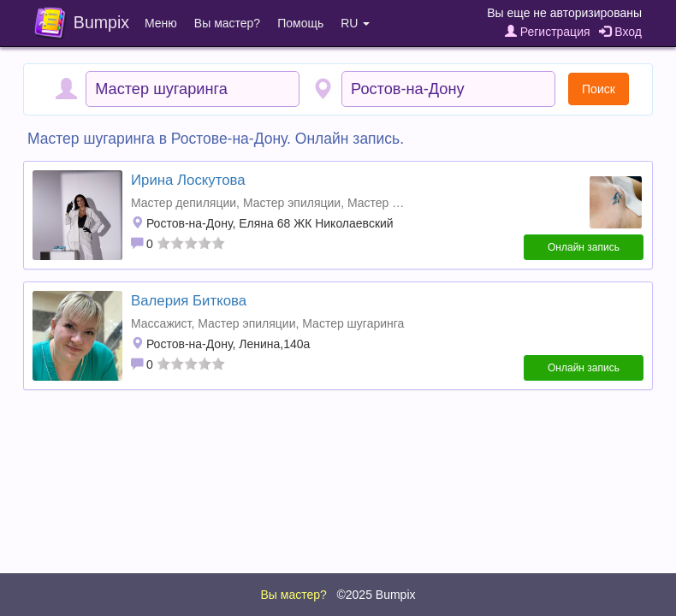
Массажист (161, 323)
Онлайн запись (584, 247)
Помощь (300, 23)
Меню (161, 23)
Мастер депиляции (184, 203)
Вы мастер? (227, 23)
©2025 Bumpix (376, 595)
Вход (620, 32)
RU (355, 23)
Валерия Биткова (189, 301)
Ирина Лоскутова (188, 180)
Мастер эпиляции (292, 203)
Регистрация (548, 32)
